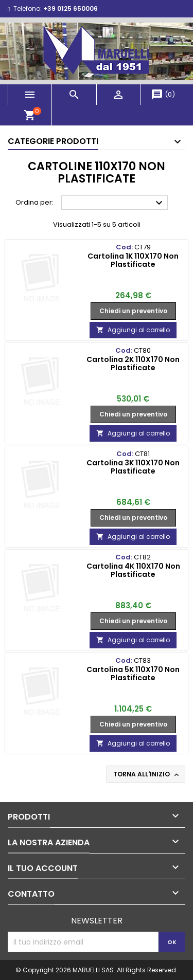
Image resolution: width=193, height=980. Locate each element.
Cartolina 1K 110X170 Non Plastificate (133, 260)
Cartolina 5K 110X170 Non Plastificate (133, 674)
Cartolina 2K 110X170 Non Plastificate (133, 364)
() (163, 94)
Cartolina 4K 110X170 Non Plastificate (133, 570)
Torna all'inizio (147, 774)
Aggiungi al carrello (133, 330)
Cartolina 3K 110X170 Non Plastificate (133, 467)
